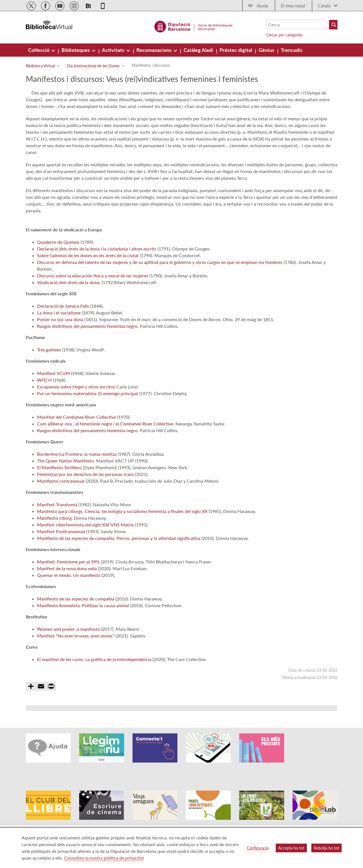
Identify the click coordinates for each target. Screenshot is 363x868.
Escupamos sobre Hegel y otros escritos (76, 407)
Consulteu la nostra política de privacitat (104, 858)
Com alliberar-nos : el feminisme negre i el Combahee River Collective (105, 444)
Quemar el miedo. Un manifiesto (69, 595)
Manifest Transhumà (57, 525)
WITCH (44, 400)
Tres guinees (49, 370)
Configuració (258, 848)
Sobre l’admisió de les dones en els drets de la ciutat (88, 276)
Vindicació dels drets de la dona (68, 302)
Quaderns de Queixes (58, 262)
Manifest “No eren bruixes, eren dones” (76, 656)
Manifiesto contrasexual (61, 501)
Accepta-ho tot (291, 848)
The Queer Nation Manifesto (65, 481)
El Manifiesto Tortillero (59, 488)
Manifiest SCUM (53, 393)
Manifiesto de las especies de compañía (76, 619)
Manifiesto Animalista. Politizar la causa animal (83, 626)
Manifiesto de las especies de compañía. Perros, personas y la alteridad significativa (119, 558)
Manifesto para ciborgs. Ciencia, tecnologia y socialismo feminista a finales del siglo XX (122, 531)
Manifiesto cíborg (54, 538)
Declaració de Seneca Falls (63, 326)
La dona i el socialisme (59, 333)
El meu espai (293, 5)
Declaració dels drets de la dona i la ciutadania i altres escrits (97, 269)
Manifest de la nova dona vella (67, 589)
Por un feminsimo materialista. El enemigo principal (87, 414)
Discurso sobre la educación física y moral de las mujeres (93, 296)
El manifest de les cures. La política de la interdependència (94, 679)
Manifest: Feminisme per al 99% (68, 582)
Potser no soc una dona (60, 339)
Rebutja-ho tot (327, 848)
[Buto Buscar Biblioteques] (333, 25)
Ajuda (262, 5)
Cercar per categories (284, 35)
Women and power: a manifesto (69, 649)
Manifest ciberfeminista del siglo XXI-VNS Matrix (85, 545)
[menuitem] (39, 50)
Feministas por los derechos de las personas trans (85, 494)
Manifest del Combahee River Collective (77, 437)
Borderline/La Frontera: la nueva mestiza (77, 474)
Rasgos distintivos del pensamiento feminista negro (87, 346)
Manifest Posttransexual (61, 552)
